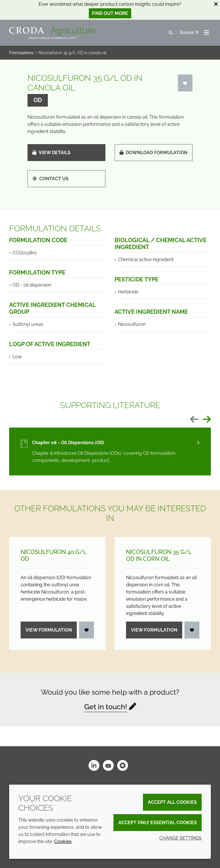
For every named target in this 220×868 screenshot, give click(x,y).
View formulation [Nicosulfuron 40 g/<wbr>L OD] (49, 630)
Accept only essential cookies (158, 823)
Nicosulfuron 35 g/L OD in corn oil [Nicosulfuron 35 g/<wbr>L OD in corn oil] (159, 555)
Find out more (110, 13)
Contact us (50, 179)
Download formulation (153, 153)
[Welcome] (53, 31)
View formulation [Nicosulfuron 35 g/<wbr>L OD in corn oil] (154, 630)
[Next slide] (207, 420)
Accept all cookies (172, 802)
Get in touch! (106, 707)
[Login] (185, 83)
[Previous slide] (194, 420)
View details (51, 153)
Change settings (180, 838)
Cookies (63, 841)
